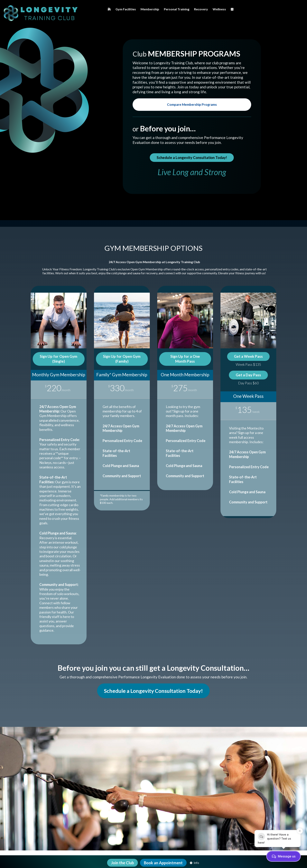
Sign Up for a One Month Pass (185, 359)
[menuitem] (109, 9)
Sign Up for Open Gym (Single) (59, 359)
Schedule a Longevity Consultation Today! (192, 157)
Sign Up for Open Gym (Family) (122, 359)
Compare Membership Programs (192, 104)
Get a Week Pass (248, 356)
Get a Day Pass (248, 375)
